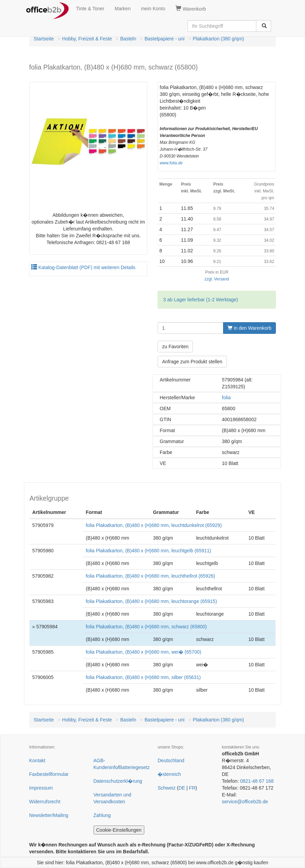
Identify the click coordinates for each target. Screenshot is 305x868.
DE (182, 788)
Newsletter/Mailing (49, 815)
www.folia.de (171, 163)
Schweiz (167, 788)
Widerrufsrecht (45, 802)
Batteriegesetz (134, 767)
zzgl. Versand (217, 279)
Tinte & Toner (90, 9)
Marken (123, 9)
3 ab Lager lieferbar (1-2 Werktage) (200, 300)
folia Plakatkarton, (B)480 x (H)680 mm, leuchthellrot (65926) (150, 576)
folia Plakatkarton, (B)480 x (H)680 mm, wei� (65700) (143, 652)
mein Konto (153, 9)
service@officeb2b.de (245, 802)
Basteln (128, 39)
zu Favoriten (175, 347)
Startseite (44, 39)
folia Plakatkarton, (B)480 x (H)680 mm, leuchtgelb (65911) (148, 551)
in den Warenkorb (249, 328)
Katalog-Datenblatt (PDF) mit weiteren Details (83, 267)
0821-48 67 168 (257, 781)
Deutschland (171, 760)
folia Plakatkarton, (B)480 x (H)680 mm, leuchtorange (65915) (151, 601)
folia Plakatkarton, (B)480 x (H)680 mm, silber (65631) (143, 677)
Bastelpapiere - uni (165, 39)
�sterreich (169, 774)
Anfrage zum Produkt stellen (192, 362)
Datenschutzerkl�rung (118, 781)
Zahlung (102, 815)
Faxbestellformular (49, 774)
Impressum (41, 788)
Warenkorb (191, 9)
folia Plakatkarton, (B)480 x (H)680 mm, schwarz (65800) (146, 627)
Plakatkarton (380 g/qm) (218, 39)
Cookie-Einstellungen (119, 830)
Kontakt (37, 760)
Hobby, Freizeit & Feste (87, 39)
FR (192, 788)
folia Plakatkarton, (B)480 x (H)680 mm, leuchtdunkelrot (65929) (154, 525)
